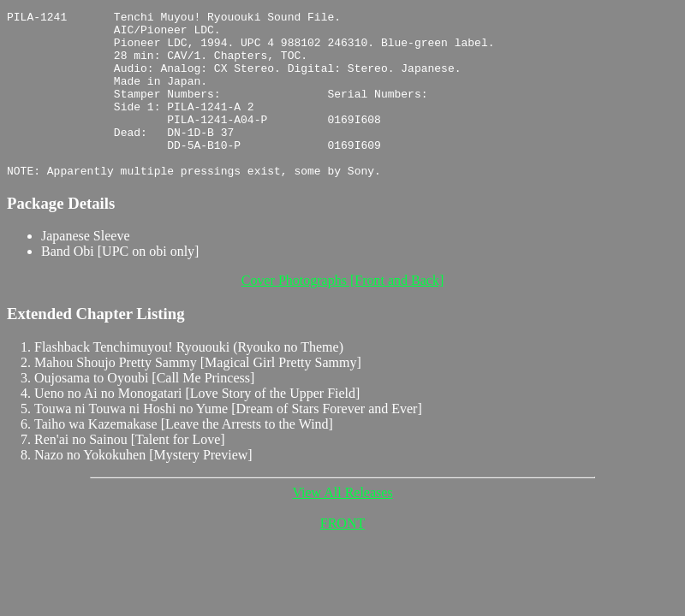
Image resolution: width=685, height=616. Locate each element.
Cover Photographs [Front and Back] (342, 314)
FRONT (342, 557)
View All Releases (342, 526)
